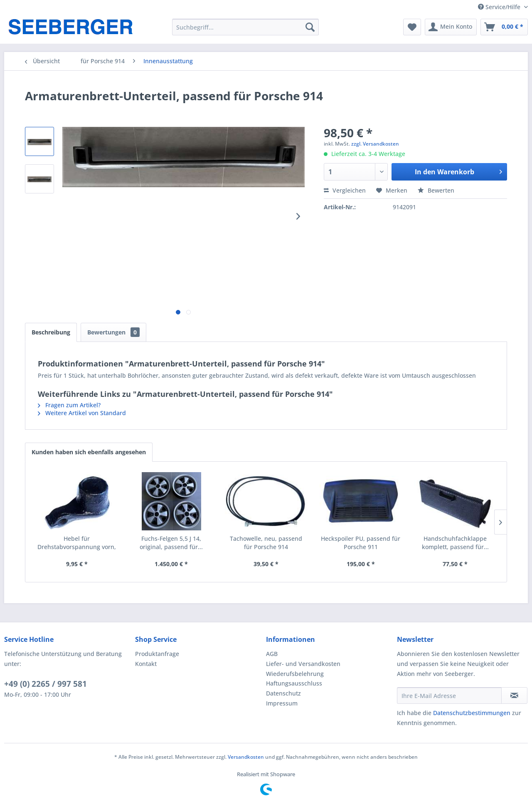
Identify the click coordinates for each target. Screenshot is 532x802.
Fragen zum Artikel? (69, 405)
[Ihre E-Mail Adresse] (449, 696)
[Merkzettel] (412, 27)
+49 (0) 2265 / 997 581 (46, 684)
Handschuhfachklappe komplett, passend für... (455, 543)
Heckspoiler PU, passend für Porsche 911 (361, 543)
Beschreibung (51, 332)
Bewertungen (113, 332)
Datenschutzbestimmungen (472, 713)
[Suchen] (310, 27)
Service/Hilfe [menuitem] (500, 7)
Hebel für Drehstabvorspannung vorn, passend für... (77, 543)
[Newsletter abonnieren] (514, 696)
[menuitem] (245, 27)
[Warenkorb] (504, 27)
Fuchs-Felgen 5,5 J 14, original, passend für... (171, 543)
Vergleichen (345, 190)
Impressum (282, 703)
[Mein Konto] (451, 27)
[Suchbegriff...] (245, 27)
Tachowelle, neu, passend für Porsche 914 (266, 543)
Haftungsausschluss (294, 683)
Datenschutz (283, 693)
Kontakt (146, 664)
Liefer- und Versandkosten (303, 664)
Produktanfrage (157, 654)
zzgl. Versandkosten (375, 144)
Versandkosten (246, 757)
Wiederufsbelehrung (295, 674)
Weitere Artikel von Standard (82, 413)
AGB (272, 654)
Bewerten (436, 190)
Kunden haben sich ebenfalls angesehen (89, 452)
